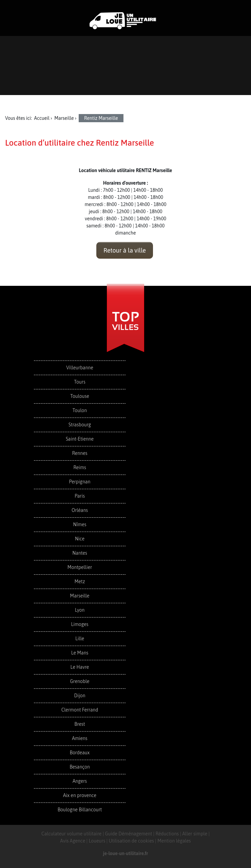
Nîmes (80, 524)
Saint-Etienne (80, 439)
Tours (80, 382)
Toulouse (80, 396)
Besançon (80, 767)
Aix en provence (80, 795)
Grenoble (80, 681)
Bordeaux (80, 753)
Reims (80, 467)
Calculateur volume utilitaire (71, 834)
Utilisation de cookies (131, 841)
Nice (80, 539)
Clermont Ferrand (80, 710)
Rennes (80, 453)
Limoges (80, 624)
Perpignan (80, 482)
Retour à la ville (125, 250)
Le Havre (80, 667)
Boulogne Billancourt (80, 810)
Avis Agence (73, 841)
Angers (80, 781)
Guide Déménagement (129, 834)
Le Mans (80, 653)
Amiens (80, 738)
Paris (80, 496)
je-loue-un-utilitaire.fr (126, 853)
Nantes (80, 553)
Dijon (80, 696)
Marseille (80, 596)
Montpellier (80, 567)
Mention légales (174, 841)
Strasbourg (80, 425)
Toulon (80, 410)
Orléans (80, 510)
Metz (80, 581)
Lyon (80, 610)
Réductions (167, 834)
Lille (80, 639)
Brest (80, 724)
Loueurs (97, 841)
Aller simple (195, 834)
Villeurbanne (80, 368)
